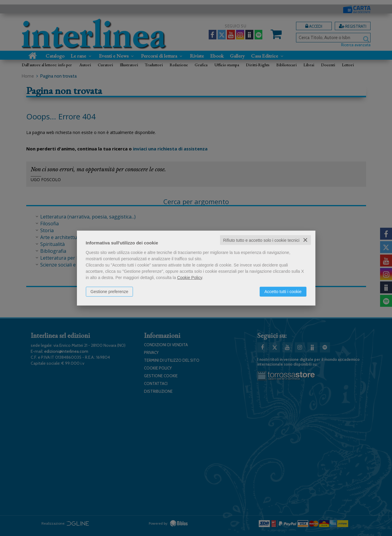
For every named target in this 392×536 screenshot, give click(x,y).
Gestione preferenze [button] (110, 291)
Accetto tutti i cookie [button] (283, 291)
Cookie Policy (190, 277)
